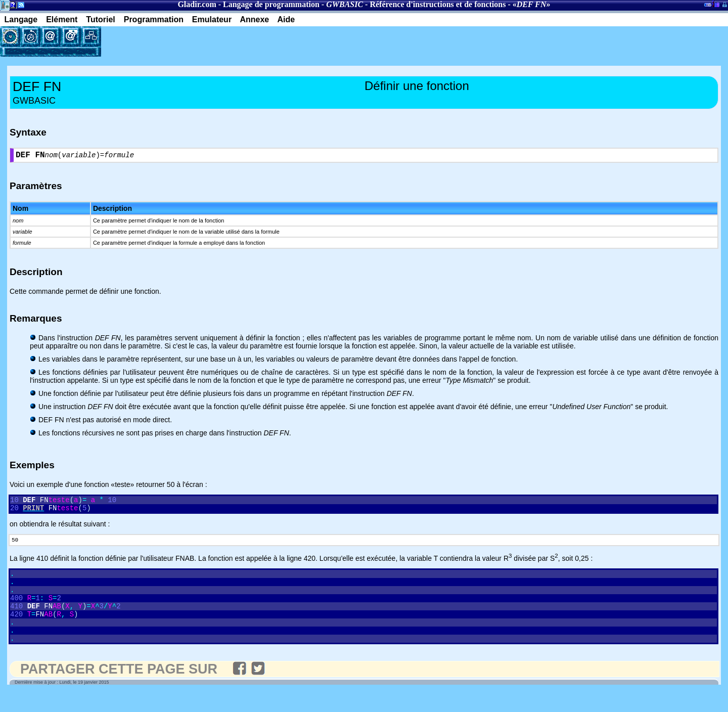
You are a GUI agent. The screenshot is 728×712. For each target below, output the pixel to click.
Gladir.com (197, 4)
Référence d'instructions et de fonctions (438, 4)
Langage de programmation (271, 4)
